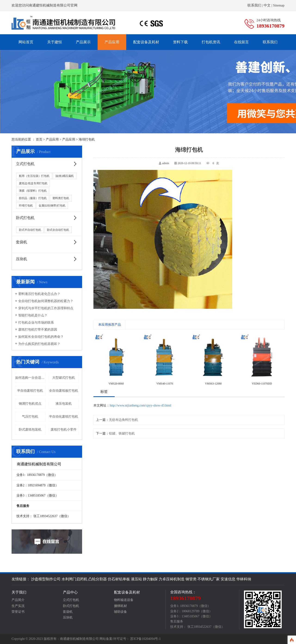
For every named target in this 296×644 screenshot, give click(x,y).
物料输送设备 (124, 600)
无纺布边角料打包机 (123, 420)
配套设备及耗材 (146, 42)
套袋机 (47, 242)
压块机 (47, 259)
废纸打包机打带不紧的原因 (36, 330)
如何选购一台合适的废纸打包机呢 (30, 378)
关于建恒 (55, 42)
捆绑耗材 (120, 606)
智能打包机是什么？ (31, 316)
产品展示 (83, 42)
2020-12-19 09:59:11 (189, 163)
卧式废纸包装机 (30, 430)
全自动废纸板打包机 (64, 391)
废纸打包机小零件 (64, 430)
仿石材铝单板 (119, 579)
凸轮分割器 (98, 579)
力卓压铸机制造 (172, 579)
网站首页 (26, 42)
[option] (116, 360)
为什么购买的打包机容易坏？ (38, 344)
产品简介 (18, 600)
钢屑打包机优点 (30, 404)
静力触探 (150, 579)
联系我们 (254, 5)
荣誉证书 (18, 612)
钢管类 (191, 579)
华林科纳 (244, 579)
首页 (39, 139)
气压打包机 (30, 417)
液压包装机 (64, 404)
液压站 (136, 579)
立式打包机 (47, 164)
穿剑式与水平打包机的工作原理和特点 (44, 308)
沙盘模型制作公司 (46, 579)
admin (166, 163)
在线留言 (241, 42)
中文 (267, 5)
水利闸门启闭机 (74, 579)
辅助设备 (120, 612)
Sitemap (279, 5)
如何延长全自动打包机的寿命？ (39, 337)
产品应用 (112, 42)
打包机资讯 (211, 42)
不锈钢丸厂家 (209, 579)
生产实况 (18, 606)
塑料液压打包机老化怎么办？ (38, 294)
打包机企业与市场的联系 (34, 323)
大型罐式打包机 (64, 378)
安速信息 (228, 579)
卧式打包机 (47, 218)
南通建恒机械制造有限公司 (79, 639)
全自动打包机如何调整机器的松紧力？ (44, 301)
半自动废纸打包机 (30, 391)
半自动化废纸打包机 (64, 417)
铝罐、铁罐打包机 (122, 433)
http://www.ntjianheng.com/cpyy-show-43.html (140, 405)
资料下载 (180, 42)
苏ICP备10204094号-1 (145, 639)
